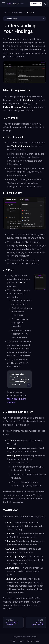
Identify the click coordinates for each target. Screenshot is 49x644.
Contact (12, 641)
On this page (11, 19)
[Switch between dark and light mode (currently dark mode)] (45, 4)
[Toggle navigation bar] (4, 4)
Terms (30, 641)
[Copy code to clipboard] (29, 385)
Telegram (21, 641)
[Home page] (5, 12)
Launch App (36, 4)
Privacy (37, 641)
